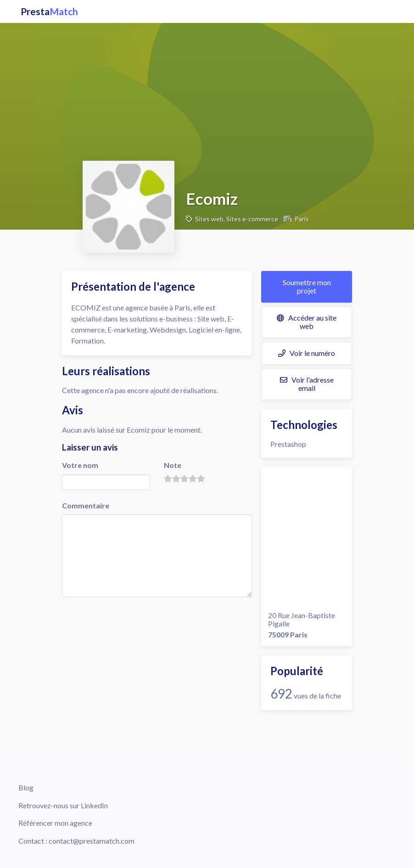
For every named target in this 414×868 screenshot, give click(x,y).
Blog (26, 787)
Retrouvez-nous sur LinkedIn (63, 805)
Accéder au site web (307, 322)
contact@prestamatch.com (92, 841)
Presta (49, 11)
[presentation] (132, 617)
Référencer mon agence (55, 823)
